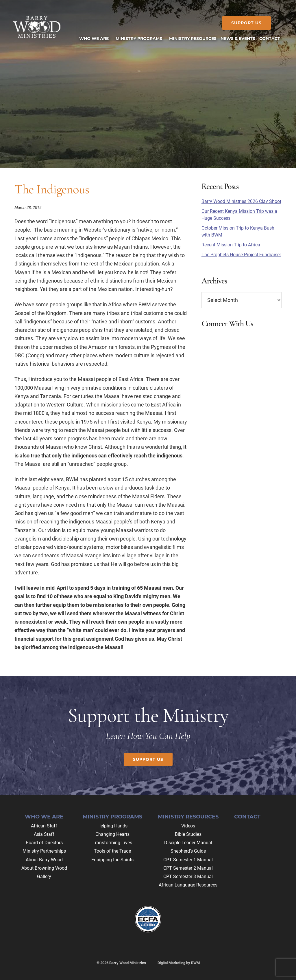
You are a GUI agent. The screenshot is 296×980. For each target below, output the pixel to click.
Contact (247, 817)
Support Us (245, 23)
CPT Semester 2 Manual (188, 868)
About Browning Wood (44, 868)
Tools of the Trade (112, 851)
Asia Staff (44, 834)
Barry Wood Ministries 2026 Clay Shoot (241, 201)
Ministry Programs (112, 817)
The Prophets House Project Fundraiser (241, 255)
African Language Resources (188, 885)
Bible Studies (188, 834)
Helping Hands (112, 826)
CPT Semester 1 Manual (188, 860)
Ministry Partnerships (44, 851)
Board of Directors (44, 843)
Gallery (44, 876)
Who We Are (44, 817)
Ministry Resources (188, 817)
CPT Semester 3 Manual (188, 876)
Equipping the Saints (112, 860)
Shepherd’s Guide (188, 851)
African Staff (44, 826)
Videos (188, 826)
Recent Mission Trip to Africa (231, 245)
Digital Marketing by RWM (179, 963)
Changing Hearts (112, 834)
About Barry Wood (44, 860)
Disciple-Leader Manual (188, 843)
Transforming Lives (112, 843)
